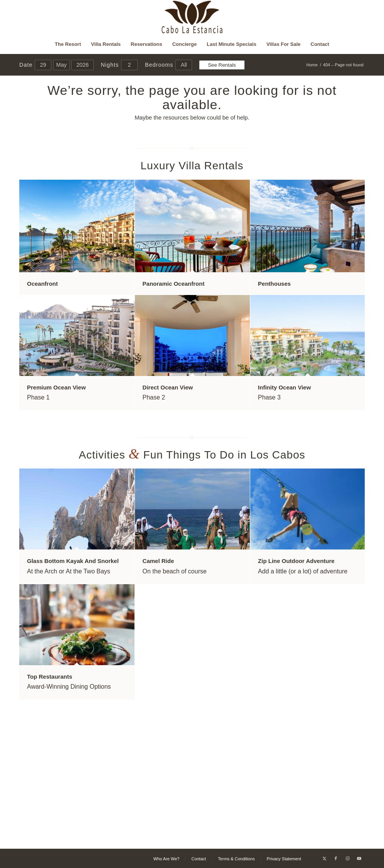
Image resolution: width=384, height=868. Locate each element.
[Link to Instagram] (347, 858)
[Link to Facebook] (336, 858)
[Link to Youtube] (359, 858)
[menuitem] (68, 44)
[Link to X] (324, 858)
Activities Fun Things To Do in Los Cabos (192, 455)
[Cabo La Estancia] (192, 17)
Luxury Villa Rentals (192, 166)
